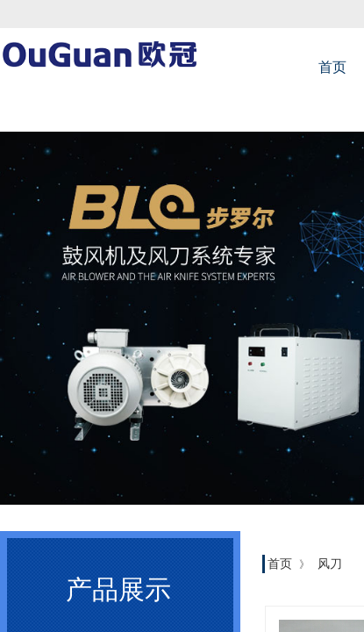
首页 (280, 564)
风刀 (330, 564)
